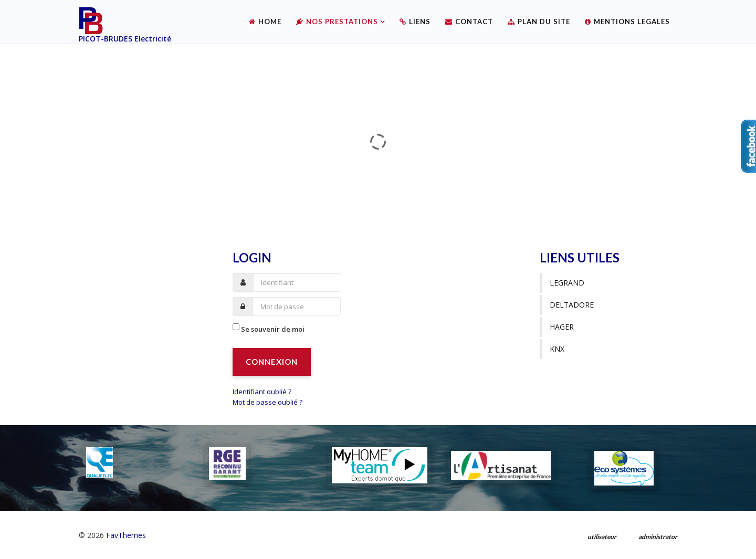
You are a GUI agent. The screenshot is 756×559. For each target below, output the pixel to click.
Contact (474, 22)
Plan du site (544, 22)
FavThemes (126, 535)
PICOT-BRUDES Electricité (125, 39)
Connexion (272, 362)
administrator (658, 537)
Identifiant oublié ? (262, 392)
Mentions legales (632, 22)
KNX (557, 349)
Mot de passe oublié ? (267, 402)
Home (270, 22)
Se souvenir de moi (273, 329)
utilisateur (602, 537)
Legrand (567, 283)
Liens (420, 22)
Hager (562, 327)
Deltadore (572, 305)
